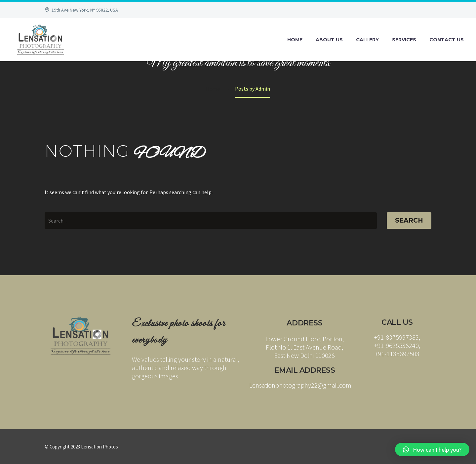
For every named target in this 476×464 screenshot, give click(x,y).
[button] (432, 449)
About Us (329, 40)
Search (409, 220)
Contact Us (447, 40)
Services (404, 40)
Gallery (367, 40)
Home (295, 40)
